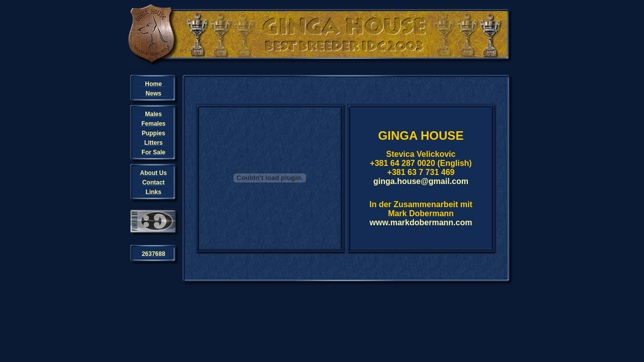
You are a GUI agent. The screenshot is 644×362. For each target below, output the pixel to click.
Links (153, 192)
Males (153, 114)
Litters (154, 143)
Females (153, 124)
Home (153, 84)
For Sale (153, 152)
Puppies (154, 133)
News (153, 94)
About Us (153, 173)
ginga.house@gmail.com (421, 181)
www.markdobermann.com (421, 222)
